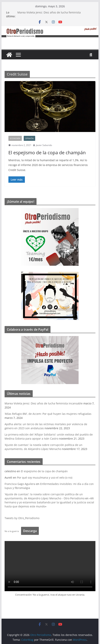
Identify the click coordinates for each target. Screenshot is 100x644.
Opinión (29, 138)
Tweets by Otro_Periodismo (22, 518)
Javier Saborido (44, 145)
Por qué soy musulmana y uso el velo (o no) (45, 478)
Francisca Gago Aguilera (20, 484)
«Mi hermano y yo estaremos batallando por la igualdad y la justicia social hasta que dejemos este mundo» (49, 502)
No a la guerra (12, 531)
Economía (15, 138)
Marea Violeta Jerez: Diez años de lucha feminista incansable (44, 403)
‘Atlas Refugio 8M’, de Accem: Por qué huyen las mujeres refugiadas (48, 414)
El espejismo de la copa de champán (47, 152)
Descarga (30, 531)
